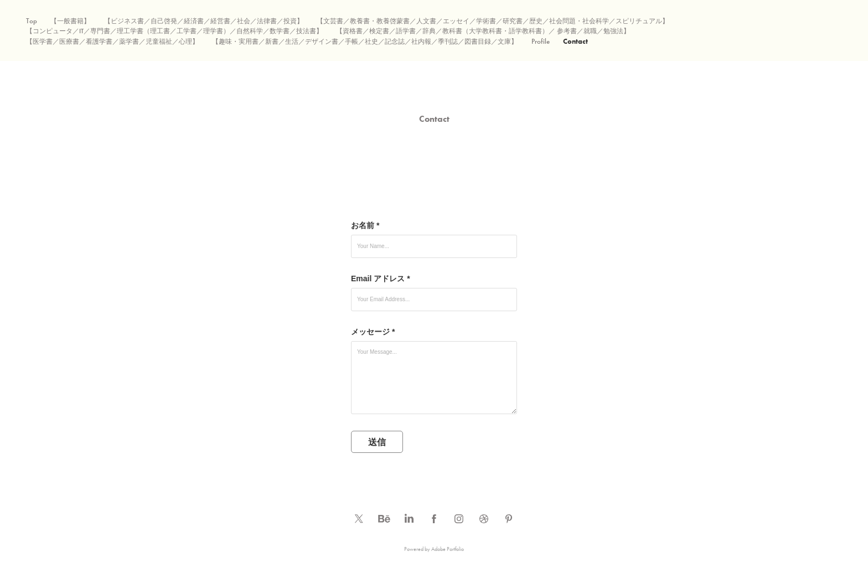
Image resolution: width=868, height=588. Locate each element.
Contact (575, 41)
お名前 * (365, 225)
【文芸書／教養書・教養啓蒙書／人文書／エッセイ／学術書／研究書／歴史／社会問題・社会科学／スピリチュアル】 (493, 21)
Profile (541, 42)
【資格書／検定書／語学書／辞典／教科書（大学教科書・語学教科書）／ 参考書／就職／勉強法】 (483, 31)
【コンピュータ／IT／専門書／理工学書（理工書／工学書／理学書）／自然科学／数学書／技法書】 (174, 31)
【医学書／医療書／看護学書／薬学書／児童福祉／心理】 (112, 42)
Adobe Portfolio (448, 549)
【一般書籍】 (70, 21)
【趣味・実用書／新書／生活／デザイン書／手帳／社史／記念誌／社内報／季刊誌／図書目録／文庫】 (365, 42)
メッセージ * (373, 332)
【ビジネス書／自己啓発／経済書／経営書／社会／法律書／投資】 (204, 21)
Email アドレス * (381, 278)
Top (32, 21)
